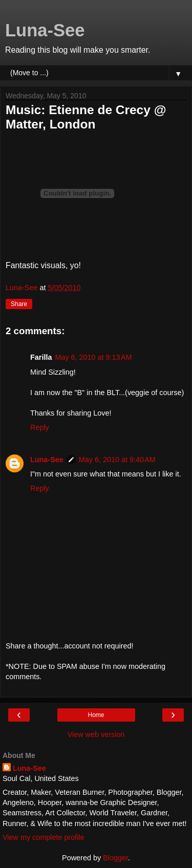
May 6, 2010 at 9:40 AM (117, 460)
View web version (96, 734)
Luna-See (45, 30)
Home (96, 715)
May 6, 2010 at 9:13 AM (93, 357)
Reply (40, 427)
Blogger (115, 858)
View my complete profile (44, 837)
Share (19, 304)
